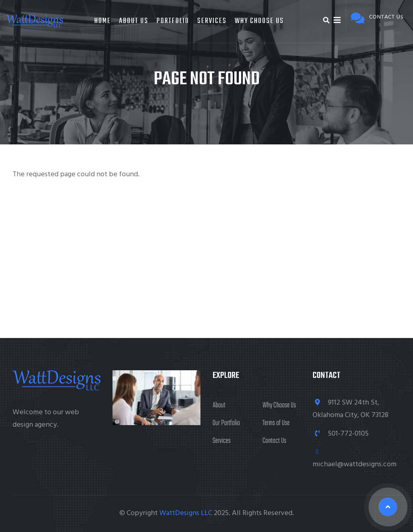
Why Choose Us (259, 21)
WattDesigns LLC (186, 513)
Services (212, 21)
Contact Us (274, 441)
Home (103, 21)
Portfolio (173, 21)
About (219, 406)
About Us (134, 21)
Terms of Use (276, 423)
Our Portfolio (226, 423)
